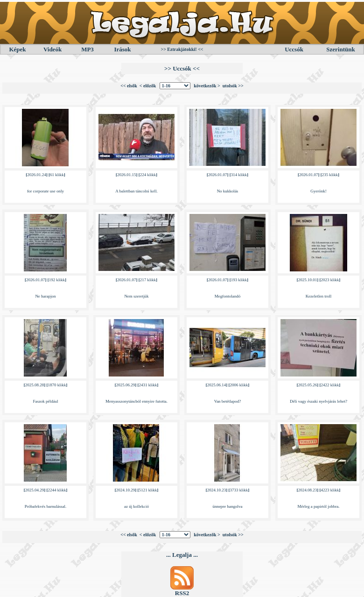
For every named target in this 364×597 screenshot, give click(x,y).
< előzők (148, 86)
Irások (122, 49)
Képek (17, 49)
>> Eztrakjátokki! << (182, 49)
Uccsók (294, 49)
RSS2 (182, 593)
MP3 (87, 49)
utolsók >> (233, 86)
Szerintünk (340, 49)
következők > (207, 86)
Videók (52, 49)
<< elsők (129, 86)
